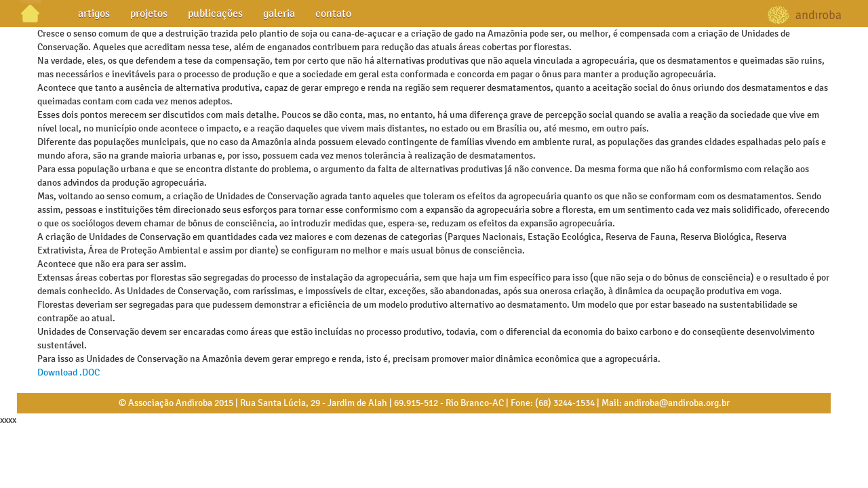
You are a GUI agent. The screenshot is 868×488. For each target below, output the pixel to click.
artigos (94, 13)
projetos (149, 13)
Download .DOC (68, 372)
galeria (279, 13)
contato (333, 13)
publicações (215, 13)
